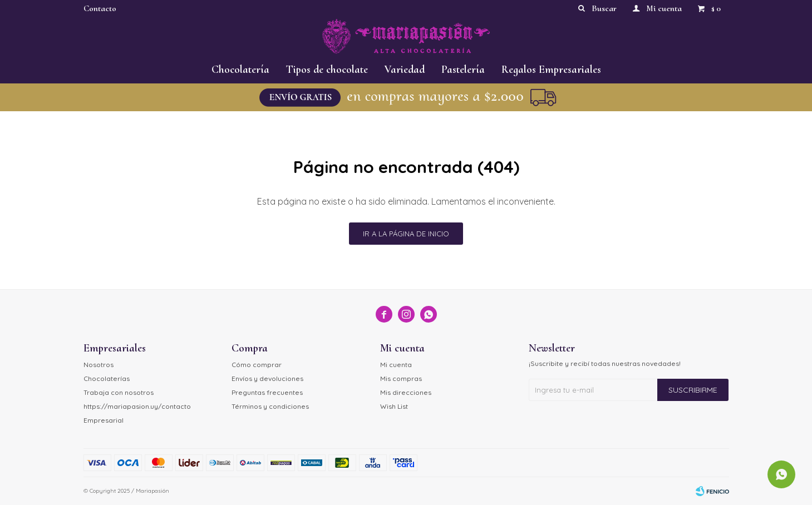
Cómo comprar (257, 365)
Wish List (394, 406)
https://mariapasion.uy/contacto (137, 406)
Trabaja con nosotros (119, 392)
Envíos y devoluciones (267, 378)
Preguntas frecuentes (267, 392)
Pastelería (463, 70)
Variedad (405, 70)
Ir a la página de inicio (406, 234)
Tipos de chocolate (327, 70)
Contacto (100, 8)
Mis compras (401, 378)
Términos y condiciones (270, 406)
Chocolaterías (107, 378)
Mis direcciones (406, 392)
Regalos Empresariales (551, 70)
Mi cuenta (396, 365)
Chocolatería (240, 70)
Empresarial (104, 420)
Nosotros (99, 365)
